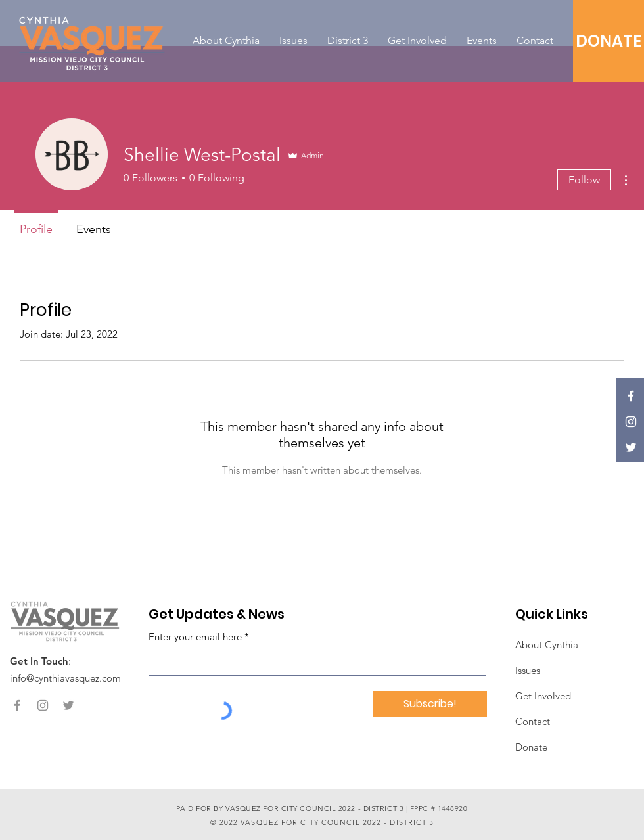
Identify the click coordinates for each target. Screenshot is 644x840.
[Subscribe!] (430, 704)
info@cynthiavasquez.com (65, 678)
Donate (531, 747)
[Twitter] (631, 447)
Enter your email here (195, 637)
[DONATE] (609, 41)
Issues (528, 670)
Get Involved (543, 696)
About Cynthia (547, 645)
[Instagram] (631, 422)
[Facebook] (631, 396)
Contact (533, 721)
